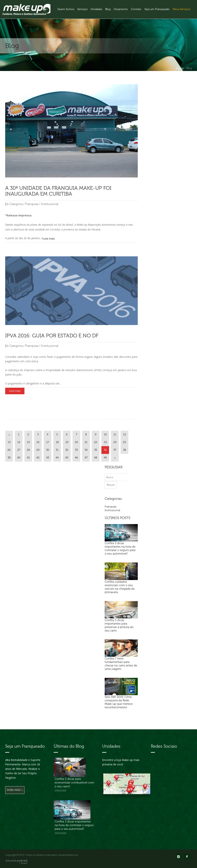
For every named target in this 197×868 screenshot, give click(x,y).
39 (9, 458)
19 (67, 442)
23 (105, 442)
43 (48, 458)
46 (76, 458)
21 (86, 442)
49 (105, 458)
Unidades (96, 9)
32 (67, 450)
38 (125, 450)
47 (86, 458)
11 (115, 434)
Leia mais (49, 239)
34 (86, 450)
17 (48, 442)
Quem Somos (66, 9)
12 (125, 434)
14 (19, 442)
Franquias (111, 507)
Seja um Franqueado (157, 9)
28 (28, 450)
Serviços (82, 9)
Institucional (112, 510)
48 (96, 458)
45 (67, 458)
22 (96, 442)
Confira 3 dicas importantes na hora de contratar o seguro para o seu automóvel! (74, 825)
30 (48, 450)
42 (38, 458)
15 (28, 442)
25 (124, 442)
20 (76, 442)
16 (38, 442)
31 (57, 450)
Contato (136, 9)
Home (180, 68)
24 (115, 442)
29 (38, 450)
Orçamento (121, 9)
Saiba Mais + (15, 790)
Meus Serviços (182, 9)
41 (28, 458)
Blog (108, 9)
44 (57, 458)
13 (9, 442)
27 (19, 450)
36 (105, 450)
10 (105, 434)
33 (76, 450)
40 (19, 458)
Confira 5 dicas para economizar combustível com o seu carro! (74, 783)
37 (115, 450)
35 (96, 450)
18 (57, 442)
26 (9, 450)
